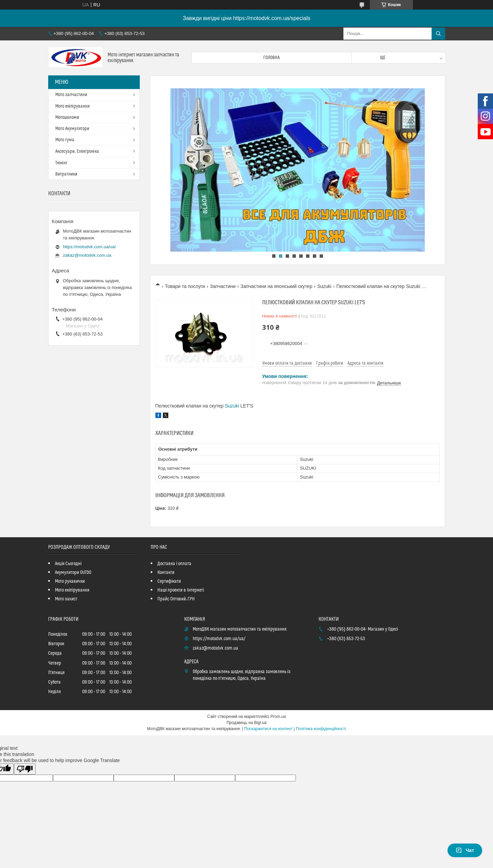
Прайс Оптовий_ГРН (176, 599)
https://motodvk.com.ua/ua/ (90, 247)
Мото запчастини (71, 95)
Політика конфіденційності (321, 729)
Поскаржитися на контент (268, 729)
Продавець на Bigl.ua (246, 723)
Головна (271, 58)
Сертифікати (169, 581)
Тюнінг (61, 163)
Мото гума (65, 140)
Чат (465, 850)
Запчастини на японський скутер (277, 286)
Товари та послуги (185, 286)
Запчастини (223, 286)
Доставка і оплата (174, 564)
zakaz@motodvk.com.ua (87, 255)
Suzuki (324, 286)
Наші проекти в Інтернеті (181, 590)
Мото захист (66, 599)
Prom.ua (278, 717)
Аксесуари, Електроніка (77, 151)
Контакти (166, 573)
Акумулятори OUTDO (73, 573)
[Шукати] (438, 34)
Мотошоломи (67, 117)
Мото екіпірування (72, 106)
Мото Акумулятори (72, 129)
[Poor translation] (25, 769)
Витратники (66, 174)
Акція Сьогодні (68, 564)
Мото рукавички (70, 581)
